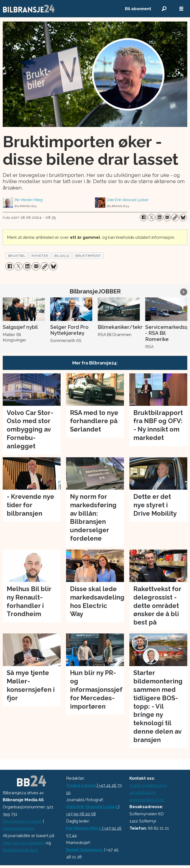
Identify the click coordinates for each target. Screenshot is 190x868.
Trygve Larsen (81, 785)
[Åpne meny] (181, 9)
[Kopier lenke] (175, 217)
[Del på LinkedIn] (159, 217)
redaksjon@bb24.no (148, 785)
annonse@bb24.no (147, 800)
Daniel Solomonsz (85, 850)
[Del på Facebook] (143, 217)
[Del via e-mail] (167, 217)
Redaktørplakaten (20, 850)
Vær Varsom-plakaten (24, 843)
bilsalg (62, 256)
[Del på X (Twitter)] (151, 217)
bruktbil (17, 256)
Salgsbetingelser (19, 828)
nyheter (40, 256)
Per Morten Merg (84, 828)
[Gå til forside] (29, 9)
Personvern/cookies (22, 821)
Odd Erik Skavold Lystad (92, 807)
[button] (184, 292)
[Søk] (164, 9)
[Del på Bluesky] (183, 217)
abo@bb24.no (143, 793)
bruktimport (88, 256)
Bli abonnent (138, 9)
